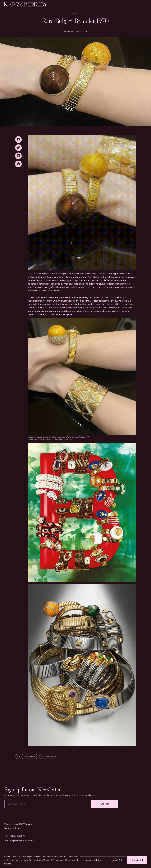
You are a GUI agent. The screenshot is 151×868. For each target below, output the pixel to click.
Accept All (137, 860)
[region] (75, 860)
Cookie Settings (93, 860)
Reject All (117, 860)
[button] (18, 140)
